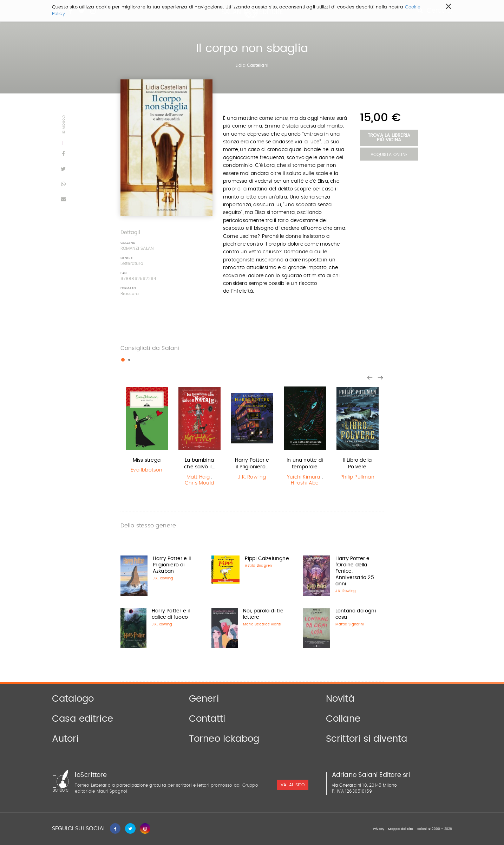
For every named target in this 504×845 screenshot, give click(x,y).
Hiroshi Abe (305, 483)
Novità (340, 699)
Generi (204, 699)
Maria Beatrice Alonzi (262, 624)
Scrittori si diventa (367, 739)
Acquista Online (389, 155)
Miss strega (147, 460)
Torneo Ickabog (224, 739)
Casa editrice (83, 719)
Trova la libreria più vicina (389, 138)
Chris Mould (199, 483)
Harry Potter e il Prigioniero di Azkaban (172, 565)
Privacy (379, 829)
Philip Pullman (357, 477)
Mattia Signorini (349, 624)
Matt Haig (198, 477)
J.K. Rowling (252, 477)
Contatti (207, 719)
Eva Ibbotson (146, 470)
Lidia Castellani (252, 65)
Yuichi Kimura (304, 477)
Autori (65, 739)
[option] (147, 431)
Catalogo (73, 699)
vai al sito (293, 785)
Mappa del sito (401, 829)
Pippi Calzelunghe (267, 559)
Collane (343, 719)
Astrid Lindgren (258, 566)
